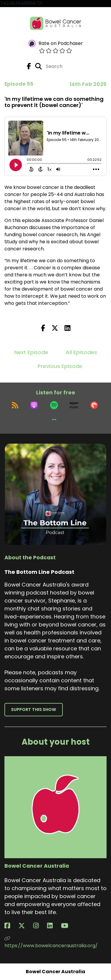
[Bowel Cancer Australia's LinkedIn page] (53, 926)
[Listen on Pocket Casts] (94, 405)
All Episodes (81, 352)
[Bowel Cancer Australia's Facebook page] (11, 926)
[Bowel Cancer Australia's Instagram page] (40, 926)
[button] (54, 419)
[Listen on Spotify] (54, 405)
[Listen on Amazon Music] (74, 405)
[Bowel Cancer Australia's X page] (25, 926)
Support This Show (34, 710)
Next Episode (31, 352)
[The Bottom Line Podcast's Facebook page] (29, 66)
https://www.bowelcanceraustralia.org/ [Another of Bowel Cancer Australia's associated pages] (51, 942)
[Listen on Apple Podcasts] (34, 405)
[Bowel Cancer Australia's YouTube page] (68, 926)
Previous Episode (60, 366)
